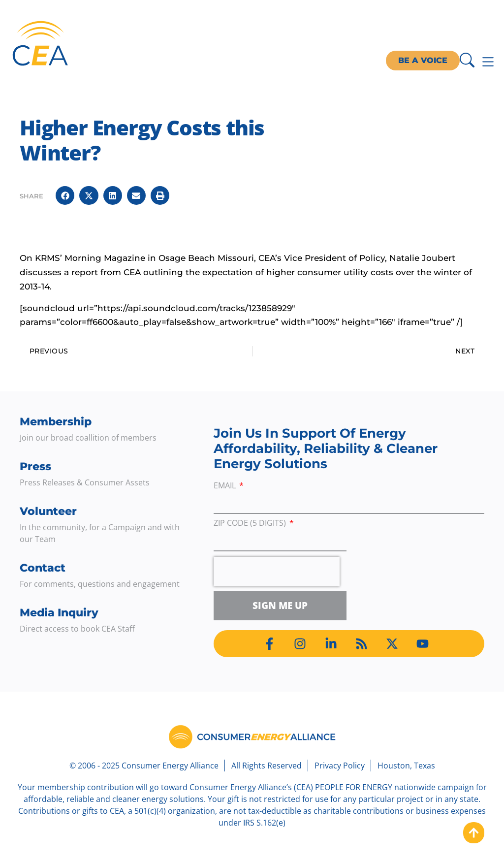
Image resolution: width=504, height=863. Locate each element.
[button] (65, 195)
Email (226, 486)
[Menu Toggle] (488, 62)
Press (35, 466)
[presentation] (277, 572)
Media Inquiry (59, 613)
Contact (43, 568)
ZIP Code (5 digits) (251, 524)
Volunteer (48, 511)
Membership (56, 422)
